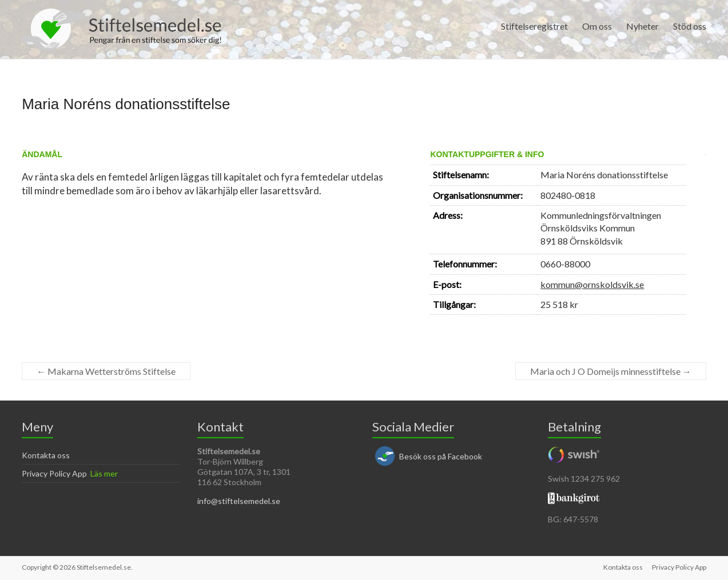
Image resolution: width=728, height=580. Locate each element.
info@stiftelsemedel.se (239, 501)
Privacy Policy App (54, 473)
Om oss (597, 26)
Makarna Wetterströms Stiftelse (106, 371)
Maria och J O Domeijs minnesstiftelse (611, 371)
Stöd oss (690, 26)
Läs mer (104, 473)
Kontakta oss (46, 455)
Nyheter (643, 26)
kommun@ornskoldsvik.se (592, 284)
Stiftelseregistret (534, 26)
